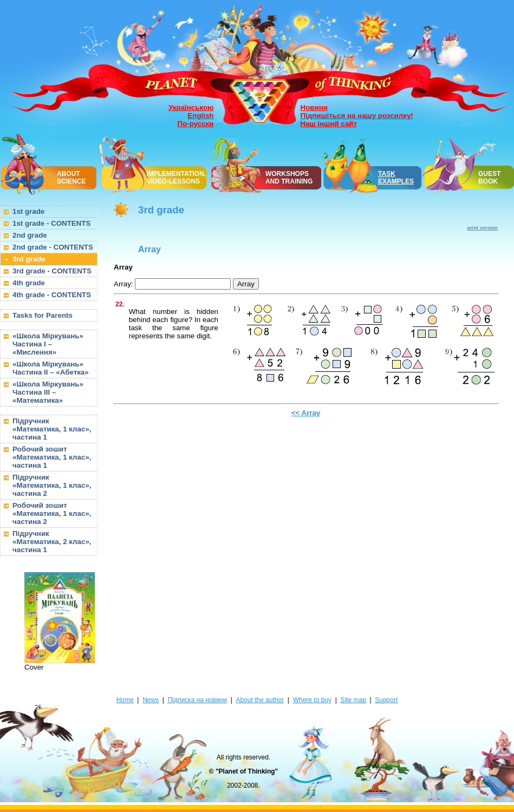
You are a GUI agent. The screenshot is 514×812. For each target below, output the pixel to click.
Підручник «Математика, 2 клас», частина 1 (52, 542)
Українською (191, 107)
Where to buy (312, 700)
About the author (260, 700)
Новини (314, 107)
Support (386, 700)
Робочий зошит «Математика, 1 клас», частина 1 (52, 457)
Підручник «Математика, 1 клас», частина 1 (52, 429)
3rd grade (29, 259)
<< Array (306, 413)
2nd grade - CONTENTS (53, 247)
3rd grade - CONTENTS (52, 271)
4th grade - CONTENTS (52, 295)
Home (125, 700)
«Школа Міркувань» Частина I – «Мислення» (48, 344)
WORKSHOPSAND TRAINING (289, 178)
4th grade (29, 283)
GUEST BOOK (489, 178)
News (151, 700)
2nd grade (30, 235)
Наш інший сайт (329, 124)
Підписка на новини (197, 700)
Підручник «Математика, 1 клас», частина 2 (52, 485)
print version (483, 228)
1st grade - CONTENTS (51, 223)
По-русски (196, 124)
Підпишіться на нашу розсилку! (357, 116)
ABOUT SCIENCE (71, 178)
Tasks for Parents (43, 315)
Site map (353, 700)
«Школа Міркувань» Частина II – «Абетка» (51, 368)
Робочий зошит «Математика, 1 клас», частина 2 (52, 513)
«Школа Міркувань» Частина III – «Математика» (48, 392)
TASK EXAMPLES (396, 178)
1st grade (28, 211)
